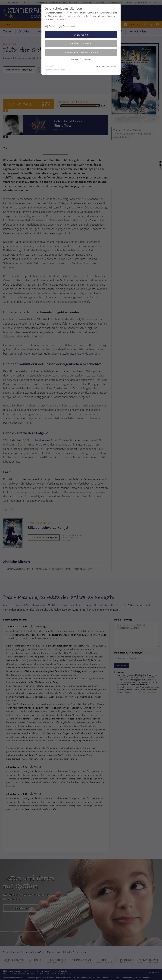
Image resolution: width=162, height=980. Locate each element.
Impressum (100, 66)
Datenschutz (112, 66)
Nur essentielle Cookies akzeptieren (81, 52)
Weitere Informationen (81, 59)
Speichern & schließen (81, 43)
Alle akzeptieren (81, 35)
